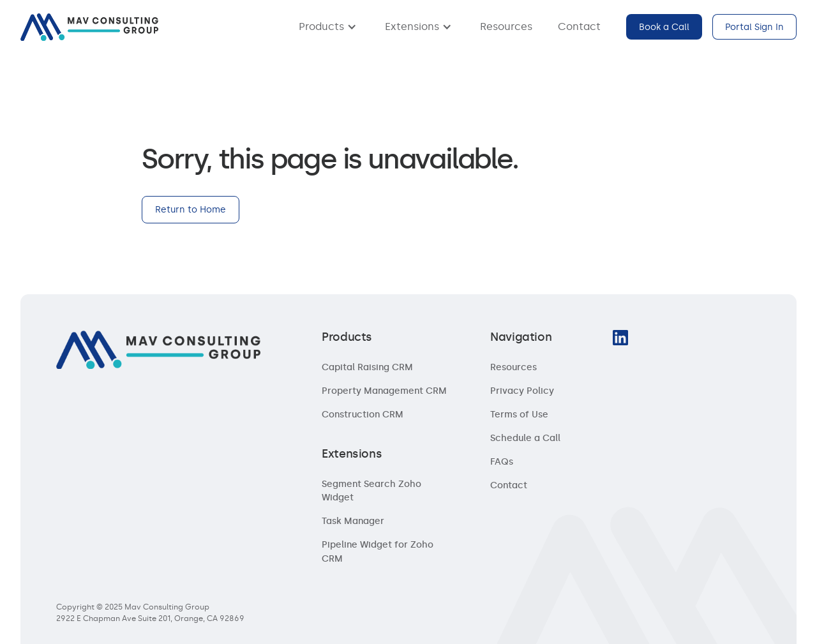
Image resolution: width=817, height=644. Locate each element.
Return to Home (191, 210)
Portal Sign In (754, 27)
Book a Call (664, 27)
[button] (329, 27)
